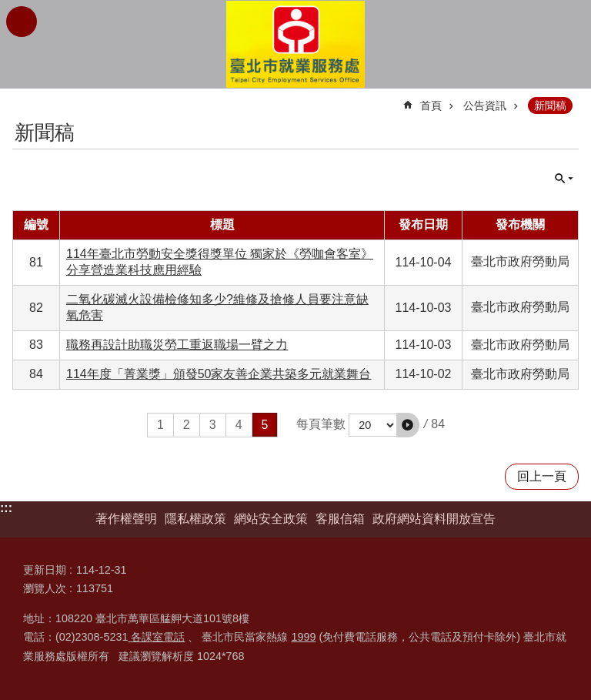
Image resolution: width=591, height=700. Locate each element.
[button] (408, 425)
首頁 (431, 106)
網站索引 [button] (22, 22)
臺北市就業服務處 (295, 44)
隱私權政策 (195, 519)
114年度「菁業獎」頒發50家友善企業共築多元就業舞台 (219, 374)
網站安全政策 (271, 519)
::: (6, 508)
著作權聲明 (126, 519)
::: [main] (22, 99)
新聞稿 (550, 106)
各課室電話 (156, 637)
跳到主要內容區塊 (8, 8)
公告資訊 (485, 106)
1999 (303, 637)
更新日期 (45, 570)
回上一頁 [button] (542, 476)
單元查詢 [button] (564, 179)
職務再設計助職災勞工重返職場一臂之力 (177, 345)
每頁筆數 (321, 424)
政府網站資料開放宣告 (434, 519)
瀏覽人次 (45, 588)
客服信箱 (340, 519)
